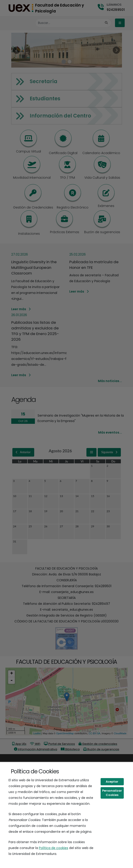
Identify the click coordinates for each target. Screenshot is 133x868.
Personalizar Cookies (112, 793)
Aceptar (112, 782)
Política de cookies (54, 848)
